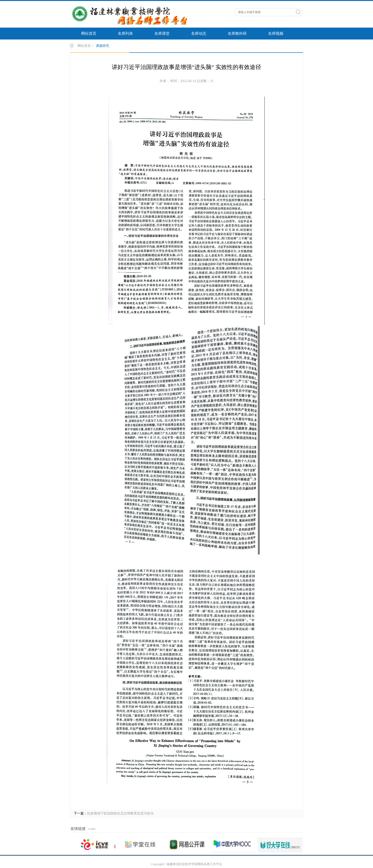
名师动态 (199, 33)
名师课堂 (162, 33)
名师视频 (276, 33)
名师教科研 (237, 33)
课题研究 (103, 46)
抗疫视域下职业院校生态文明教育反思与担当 (120, 813)
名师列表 (125, 33)
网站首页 (89, 33)
